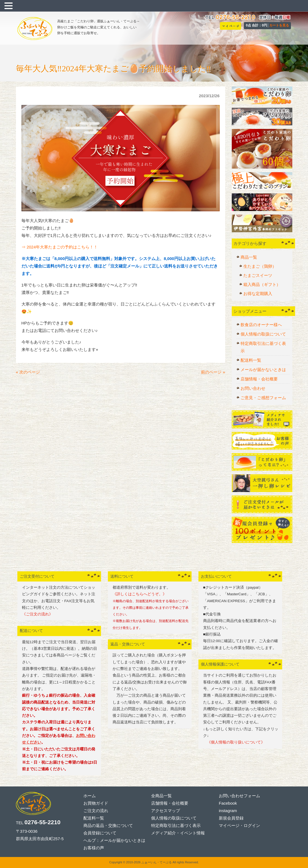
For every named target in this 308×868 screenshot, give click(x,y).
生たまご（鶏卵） (260, 266)
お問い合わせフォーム (239, 796)
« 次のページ (28, 372)
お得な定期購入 (258, 294)
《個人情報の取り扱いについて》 (234, 742)
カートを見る (279, 25)
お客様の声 (94, 848)
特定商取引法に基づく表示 (263, 347)
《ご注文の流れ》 (37, 614)
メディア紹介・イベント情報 (178, 833)
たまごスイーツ (258, 275)
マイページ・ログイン (239, 825)
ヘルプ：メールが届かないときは (114, 840)
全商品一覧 (161, 796)
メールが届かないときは (263, 370)
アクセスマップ (166, 811)
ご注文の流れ (96, 811)
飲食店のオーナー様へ (261, 325)
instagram (228, 811)
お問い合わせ (253, 388)
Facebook (228, 803)
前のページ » (213, 372)
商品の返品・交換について (108, 825)
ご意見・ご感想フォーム (263, 398)
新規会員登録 (231, 818)
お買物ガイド (96, 803)
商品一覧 (249, 257)
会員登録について (100, 833)
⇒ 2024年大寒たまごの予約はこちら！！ (60, 247)
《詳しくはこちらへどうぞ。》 (140, 594)
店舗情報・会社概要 (259, 379)
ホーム (90, 796)
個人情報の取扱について (263, 334)
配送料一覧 (251, 360)
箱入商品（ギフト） (262, 284)
